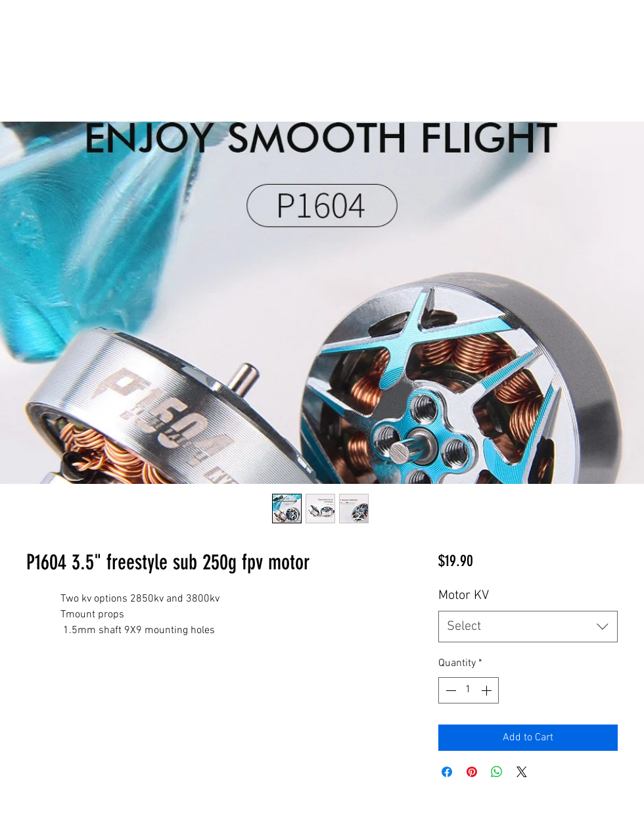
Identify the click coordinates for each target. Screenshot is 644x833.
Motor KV (464, 596)
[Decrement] (449, 690)
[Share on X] (522, 772)
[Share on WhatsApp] (497, 772)
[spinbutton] (469, 690)
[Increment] (488, 690)
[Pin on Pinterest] (472, 772)
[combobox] (528, 627)
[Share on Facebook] (447, 772)
